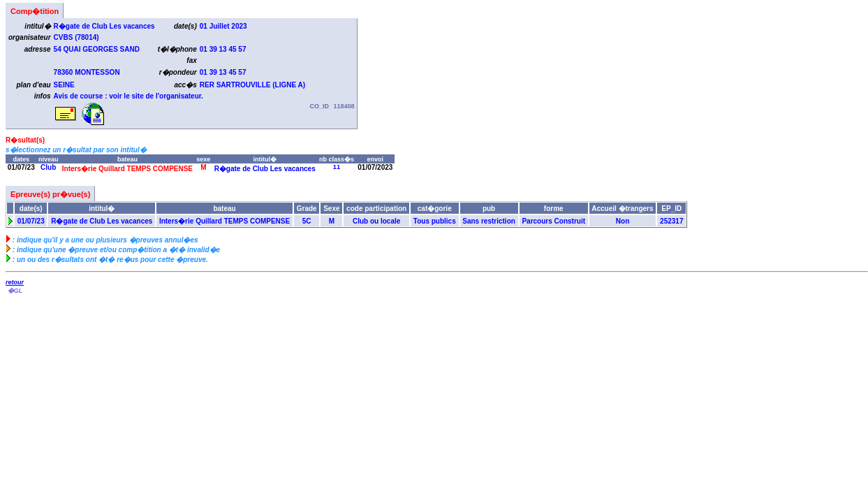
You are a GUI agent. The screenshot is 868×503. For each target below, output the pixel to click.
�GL (15, 291)
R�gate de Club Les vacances (265, 169)
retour (15, 282)
